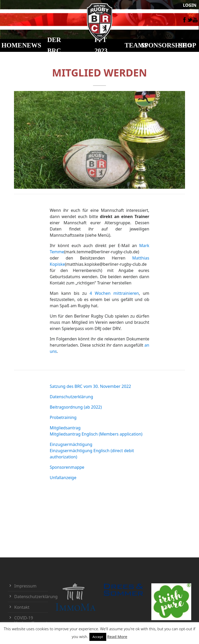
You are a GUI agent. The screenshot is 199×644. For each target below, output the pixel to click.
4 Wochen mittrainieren (114, 293)
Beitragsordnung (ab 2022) (76, 407)
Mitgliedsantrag (65, 428)
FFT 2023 (101, 45)
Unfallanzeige (63, 478)
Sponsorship (164, 45)
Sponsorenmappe (67, 467)
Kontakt (22, 607)
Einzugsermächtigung (71, 444)
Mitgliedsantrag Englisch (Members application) (96, 434)
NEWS (32, 45)
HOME (12, 45)
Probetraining (63, 417)
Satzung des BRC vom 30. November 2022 (90, 386)
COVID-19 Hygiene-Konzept (31, 620)
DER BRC (54, 45)
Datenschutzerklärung (71, 397)
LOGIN (190, 5)
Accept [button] (98, 637)
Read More (117, 636)
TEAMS (136, 45)
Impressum (25, 586)
